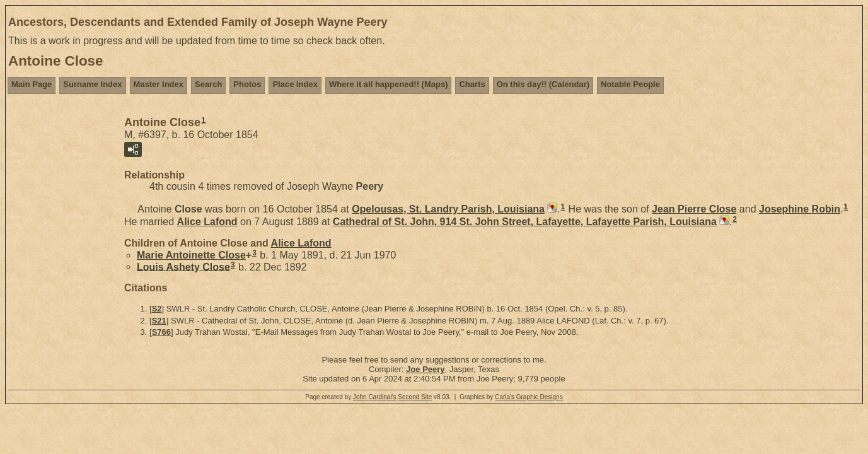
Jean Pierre (694, 209)
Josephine (800, 209)
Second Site (415, 397)
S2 (157, 309)
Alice (207, 222)
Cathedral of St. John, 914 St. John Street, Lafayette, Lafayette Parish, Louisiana (525, 222)
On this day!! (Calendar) (543, 84)
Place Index (295, 84)
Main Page (32, 84)
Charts (472, 84)
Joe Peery (425, 369)
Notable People (630, 84)
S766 (161, 332)
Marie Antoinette (191, 255)
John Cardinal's (375, 397)
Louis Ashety (183, 266)
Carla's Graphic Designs (529, 397)
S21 (159, 321)
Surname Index (92, 84)
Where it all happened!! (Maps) (389, 84)
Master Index (159, 84)
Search (208, 84)
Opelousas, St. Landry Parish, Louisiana (448, 209)
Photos (247, 84)
